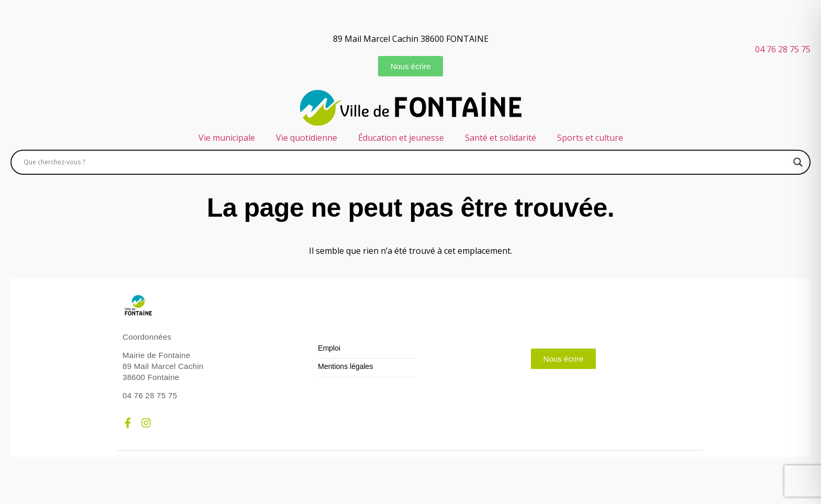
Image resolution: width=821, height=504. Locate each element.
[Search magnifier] (798, 162)
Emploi (329, 348)
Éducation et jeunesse (401, 138)
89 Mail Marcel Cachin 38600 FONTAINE (411, 39)
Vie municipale (227, 138)
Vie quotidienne (307, 138)
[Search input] (406, 162)
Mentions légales (345, 367)
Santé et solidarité (501, 138)
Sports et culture (590, 138)
